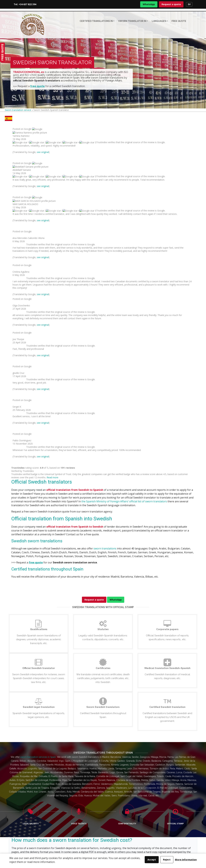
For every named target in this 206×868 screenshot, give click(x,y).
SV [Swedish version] (189, 4)
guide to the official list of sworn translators (93, 677)
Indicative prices (117, 787)
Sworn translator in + (133, 21)
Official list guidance (119, 790)
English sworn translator (74, 783)
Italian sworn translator (73, 793)
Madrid (149, 542)
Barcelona (136, 542)
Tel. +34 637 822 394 (25, 4)
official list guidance (25, 546)
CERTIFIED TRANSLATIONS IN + (97, 21)
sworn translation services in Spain (38, 405)
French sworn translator (74, 787)
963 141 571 (170, 792)
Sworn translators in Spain (122, 793)
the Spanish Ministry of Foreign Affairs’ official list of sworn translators (124, 150)
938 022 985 (172, 788)
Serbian (72, 542)
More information (186, 859)
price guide (49, 546)
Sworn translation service (18, 110)
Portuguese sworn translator (76, 796)
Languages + (160, 21)
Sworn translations (118, 783)
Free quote (179, 21)
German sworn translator (74, 790)
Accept (152, 859)
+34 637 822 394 (20, 821)
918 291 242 (168, 784)
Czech (60, 542)
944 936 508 (168, 795)
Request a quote (171, 4)
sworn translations (105, 197)
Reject (167, 859)
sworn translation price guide (104, 504)
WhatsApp (149, 4)
